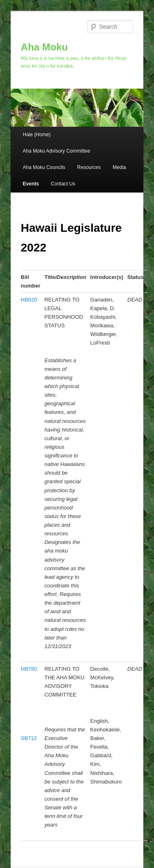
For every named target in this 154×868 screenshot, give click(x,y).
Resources (89, 167)
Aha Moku (45, 47)
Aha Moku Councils (44, 167)
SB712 (29, 738)
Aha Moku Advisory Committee (56, 151)
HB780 (29, 669)
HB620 (29, 300)
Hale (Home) (37, 135)
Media (119, 167)
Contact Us (63, 184)
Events (31, 184)
